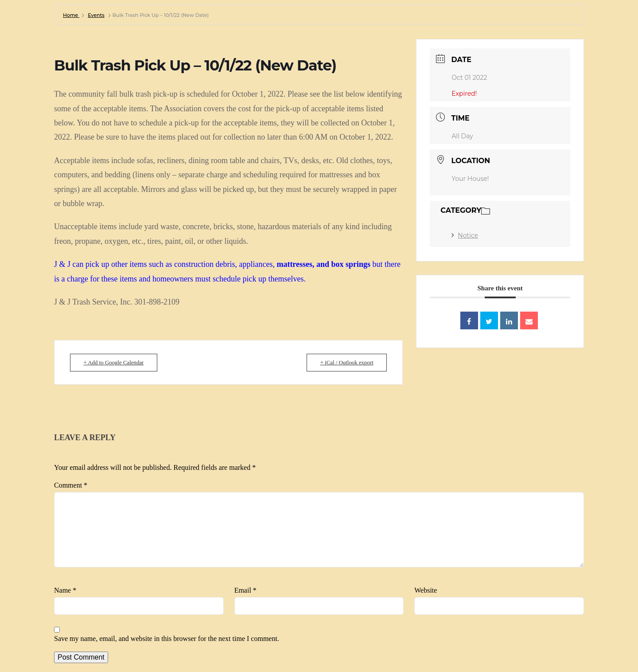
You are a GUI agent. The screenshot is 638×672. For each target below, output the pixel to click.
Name (65, 590)
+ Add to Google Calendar (116, 362)
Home (71, 15)
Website (426, 590)
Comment (71, 485)
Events (96, 15)
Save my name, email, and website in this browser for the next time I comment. (167, 639)
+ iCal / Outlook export (344, 362)
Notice (465, 235)
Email (245, 590)
